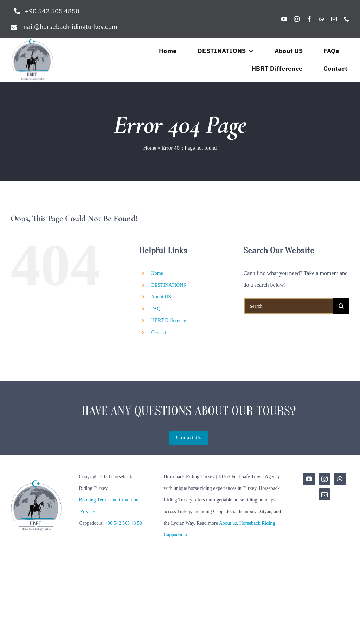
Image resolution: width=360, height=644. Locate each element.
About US (161, 297)
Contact (159, 332)
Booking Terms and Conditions (110, 500)
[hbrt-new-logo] (32, 41)
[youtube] (284, 19)
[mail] (334, 19)
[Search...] (288, 306)
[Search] (341, 306)
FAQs (157, 309)
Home (150, 148)
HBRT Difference (169, 320)
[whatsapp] (322, 19)
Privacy (88, 512)
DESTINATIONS (169, 285)
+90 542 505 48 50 (123, 523)
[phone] (347, 19)
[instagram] (297, 19)
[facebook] (309, 19)
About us (228, 523)
